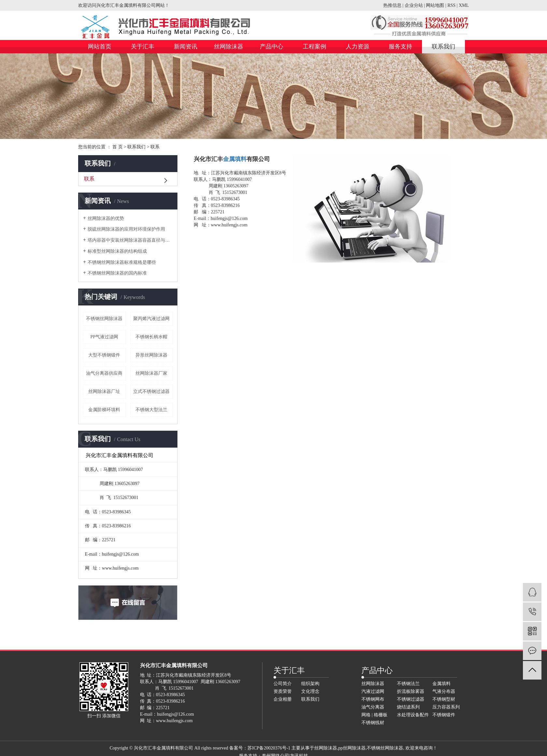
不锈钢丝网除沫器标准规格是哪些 (122, 262)
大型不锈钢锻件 (104, 355)
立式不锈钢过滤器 (151, 391)
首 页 (118, 147)
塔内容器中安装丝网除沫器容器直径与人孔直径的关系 (130, 240)
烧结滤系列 (408, 707)
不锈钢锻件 (444, 715)
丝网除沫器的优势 (106, 218)
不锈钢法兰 (408, 684)
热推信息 (392, 5)
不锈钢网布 (373, 699)
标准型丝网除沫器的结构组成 (117, 251)
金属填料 (442, 684)
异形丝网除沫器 (151, 355)
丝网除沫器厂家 (151, 373)
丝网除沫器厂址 (104, 391)
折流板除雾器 (411, 691)
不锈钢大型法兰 (151, 410)
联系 (89, 179)
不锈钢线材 (373, 723)
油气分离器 (373, 707)
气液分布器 (444, 691)
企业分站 (414, 5)
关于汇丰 (143, 47)
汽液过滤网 (373, 691)
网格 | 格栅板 (374, 715)
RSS (451, 5)
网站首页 (100, 47)
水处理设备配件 (413, 715)
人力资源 (358, 47)
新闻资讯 (186, 47)
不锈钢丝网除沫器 (104, 319)
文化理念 (310, 691)
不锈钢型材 (444, 699)
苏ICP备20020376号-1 (269, 748)
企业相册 (283, 699)
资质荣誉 (283, 691)
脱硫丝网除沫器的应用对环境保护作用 (126, 229)
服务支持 (400, 47)
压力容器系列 (446, 707)
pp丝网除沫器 (352, 748)
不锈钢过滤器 (411, 699)
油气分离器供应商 (104, 373)
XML (464, 5)
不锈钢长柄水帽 (151, 337)
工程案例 (315, 47)
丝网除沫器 (229, 47)
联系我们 (443, 47)
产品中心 (272, 47)
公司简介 (283, 684)
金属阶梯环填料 (104, 410)
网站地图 (435, 5)
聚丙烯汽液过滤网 (151, 319)
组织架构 (310, 684)
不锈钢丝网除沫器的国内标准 (117, 273)
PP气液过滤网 (104, 337)
